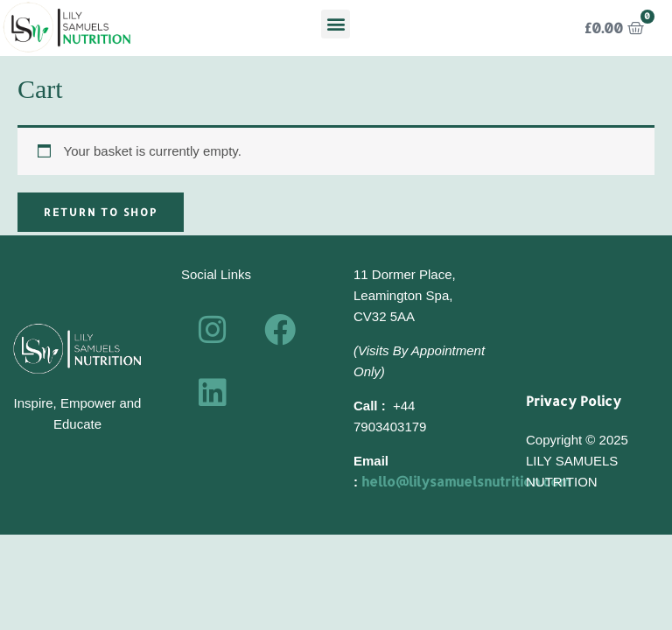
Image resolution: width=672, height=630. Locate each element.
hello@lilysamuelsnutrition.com (466, 482)
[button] (336, 24)
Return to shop (101, 212)
